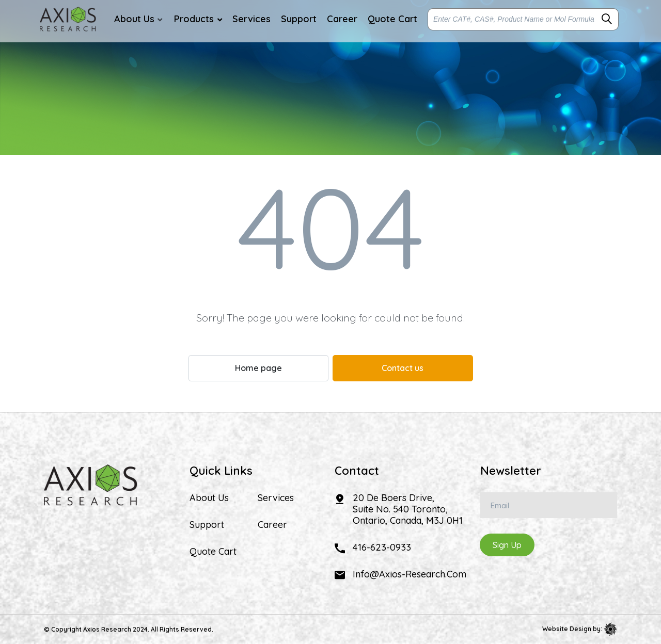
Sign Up (507, 545)
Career (272, 525)
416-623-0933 (382, 547)
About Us (209, 498)
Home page (258, 368)
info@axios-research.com (410, 574)
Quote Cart (213, 552)
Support (207, 525)
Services (276, 498)
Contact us (403, 368)
